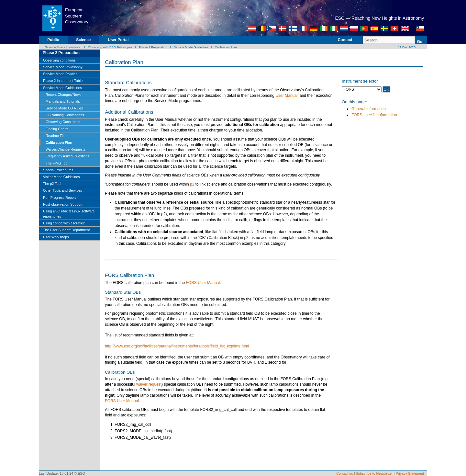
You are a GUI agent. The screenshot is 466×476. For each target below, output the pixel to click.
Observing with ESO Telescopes (110, 47)
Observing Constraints (63, 122)
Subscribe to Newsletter (374, 473)
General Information (369, 109)
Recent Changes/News (63, 95)
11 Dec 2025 (406, 47)
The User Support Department (67, 230)
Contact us (345, 473)
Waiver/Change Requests (66, 149)
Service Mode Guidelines (191, 47)
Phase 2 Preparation (153, 47)
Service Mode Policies (60, 74)
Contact (345, 40)
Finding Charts (57, 129)
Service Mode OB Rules (64, 108)
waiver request (149, 384)
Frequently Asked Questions (67, 156)
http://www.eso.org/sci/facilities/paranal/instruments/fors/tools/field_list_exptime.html (177, 346)
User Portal (118, 40)
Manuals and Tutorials (63, 101)
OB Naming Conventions (65, 115)
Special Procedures (58, 170)
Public (53, 40)
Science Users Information (63, 47)
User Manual (286, 96)
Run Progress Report (59, 198)
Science (83, 40)
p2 (192, 184)
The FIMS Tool (57, 163)
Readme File (55, 136)
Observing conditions (59, 60)
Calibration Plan (226, 47)
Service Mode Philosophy (63, 67)
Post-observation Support (63, 204)
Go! (420, 42)
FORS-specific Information (374, 115)
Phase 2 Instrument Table (63, 81)
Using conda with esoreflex (64, 223)
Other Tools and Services (62, 190)
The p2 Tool (52, 184)
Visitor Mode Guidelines (61, 177)
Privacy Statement (410, 473)
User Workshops (56, 237)
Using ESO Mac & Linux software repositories (69, 214)
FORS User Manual (202, 283)
